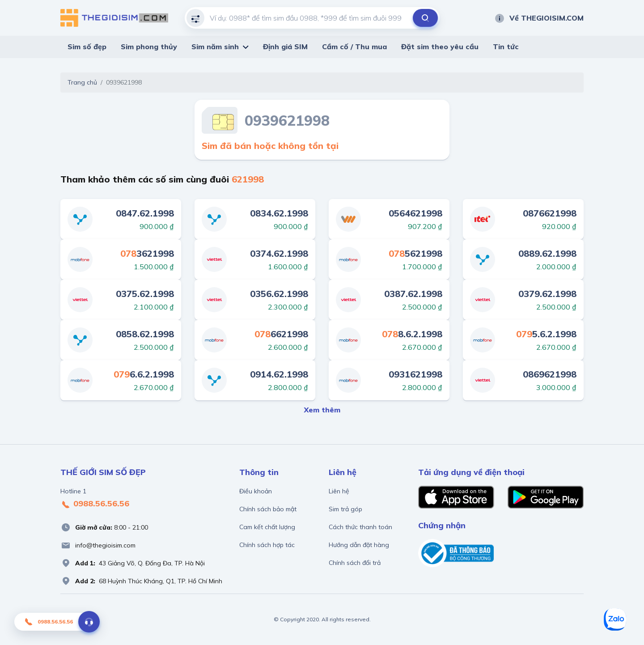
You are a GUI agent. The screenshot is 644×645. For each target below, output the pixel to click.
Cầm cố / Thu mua (354, 47)
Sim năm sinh (215, 47)
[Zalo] (615, 620)
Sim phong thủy (149, 47)
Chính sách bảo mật (268, 509)
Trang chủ (82, 82)
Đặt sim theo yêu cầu (440, 47)
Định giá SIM (285, 47)
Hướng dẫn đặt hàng (359, 545)
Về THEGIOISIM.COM (539, 18)
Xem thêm (322, 410)
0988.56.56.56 (95, 504)
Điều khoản (256, 491)
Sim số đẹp (87, 47)
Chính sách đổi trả (355, 563)
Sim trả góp (345, 509)
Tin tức (506, 47)
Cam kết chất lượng (267, 527)
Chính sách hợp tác (267, 545)
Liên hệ (339, 491)
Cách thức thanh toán (360, 527)
